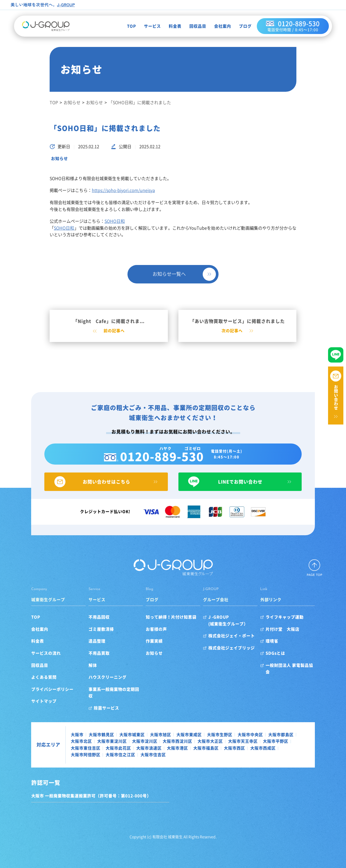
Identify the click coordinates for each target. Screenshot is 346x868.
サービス (150, 26)
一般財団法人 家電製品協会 (297, 668)
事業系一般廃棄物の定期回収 (111, 693)
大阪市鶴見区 (93, 731)
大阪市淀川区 (136, 738)
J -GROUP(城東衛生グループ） (230, 624)
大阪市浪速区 (140, 745)
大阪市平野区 (267, 738)
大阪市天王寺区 (234, 738)
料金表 (173, 26)
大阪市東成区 (181, 731)
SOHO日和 (115, 221)
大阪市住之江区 (77, 751)
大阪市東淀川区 (103, 738)
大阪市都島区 (272, 731)
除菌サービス (101, 705)
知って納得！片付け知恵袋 (169, 620)
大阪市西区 (226, 745)
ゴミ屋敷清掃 (96, 633)
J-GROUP (66, 4)
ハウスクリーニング (102, 681)
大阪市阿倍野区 (287, 745)
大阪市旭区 (152, 731)
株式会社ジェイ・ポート (233, 639)
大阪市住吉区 (110, 751)
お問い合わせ (336, 397)
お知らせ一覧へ (169, 274)
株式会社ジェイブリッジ (233, 651)
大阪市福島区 (197, 745)
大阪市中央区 (242, 731)
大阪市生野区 (211, 731)
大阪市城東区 (124, 731)
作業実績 (153, 644)
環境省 (277, 644)
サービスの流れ (37, 657)
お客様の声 (155, 633)
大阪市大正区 (202, 738)
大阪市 (69, 731)
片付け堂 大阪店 (288, 633)
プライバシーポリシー (44, 693)
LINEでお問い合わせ (244, 485)
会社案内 (221, 26)
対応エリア (40, 741)
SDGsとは (281, 657)
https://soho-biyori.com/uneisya (123, 190)
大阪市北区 (73, 738)
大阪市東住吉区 (77, 745)
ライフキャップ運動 (290, 620)
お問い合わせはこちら (102, 485)
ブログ (243, 26)
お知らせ (59, 158)
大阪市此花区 (110, 745)
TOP (130, 26)
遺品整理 (92, 644)
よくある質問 (35, 681)
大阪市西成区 (254, 745)
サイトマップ (35, 705)
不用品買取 (94, 657)
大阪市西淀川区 (169, 738)
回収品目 (196, 26)
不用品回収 (94, 620)
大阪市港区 (169, 745)
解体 (88, 668)
